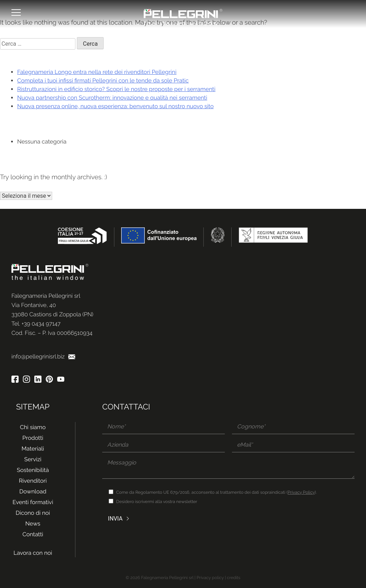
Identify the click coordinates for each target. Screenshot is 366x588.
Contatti (33, 534)
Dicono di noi (33, 513)
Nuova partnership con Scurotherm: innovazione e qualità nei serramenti (112, 98)
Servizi (33, 459)
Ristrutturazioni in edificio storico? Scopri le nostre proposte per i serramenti (116, 89)
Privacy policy (210, 578)
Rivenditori (33, 481)
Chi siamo (33, 427)
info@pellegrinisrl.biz (43, 356)
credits (234, 578)
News (33, 524)
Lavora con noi (33, 553)
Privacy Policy (301, 492)
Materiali (33, 449)
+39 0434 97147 (41, 324)
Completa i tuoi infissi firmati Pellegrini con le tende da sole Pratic (103, 81)
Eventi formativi (33, 502)
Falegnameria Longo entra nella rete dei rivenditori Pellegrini (97, 72)
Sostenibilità (33, 470)
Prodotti (33, 438)
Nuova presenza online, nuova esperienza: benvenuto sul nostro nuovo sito (115, 106)
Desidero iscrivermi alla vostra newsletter (157, 502)
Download (33, 491)
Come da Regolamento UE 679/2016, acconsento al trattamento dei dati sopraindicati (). (216, 492)
